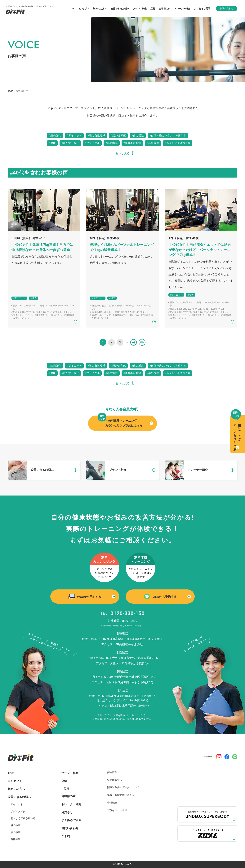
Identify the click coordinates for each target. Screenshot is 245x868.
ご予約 (66, 836)
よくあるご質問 (71, 820)
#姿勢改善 (153, 143)
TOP (10, 91)
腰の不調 (16, 832)
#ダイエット (74, 135)
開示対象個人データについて (123, 787)
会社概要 (112, 803)
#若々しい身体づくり (178, 143)
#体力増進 (138, 135)
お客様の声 (68, 796)
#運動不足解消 (132, 143)
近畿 (67, 789)
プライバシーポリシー (120, 810)
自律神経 (16, 839)
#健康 (52, 143)
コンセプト (15, 781)
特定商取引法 (115, 780)
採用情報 (112, 772)
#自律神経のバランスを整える (168, 135)
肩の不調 (16, 825)
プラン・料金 (70, 773)
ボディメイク (18, 811)
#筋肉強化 (55, 135)
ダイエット (17, 804)
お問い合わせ (227, 8)
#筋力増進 (112, 143)
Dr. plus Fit (127, 864)
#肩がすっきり (70, 143)
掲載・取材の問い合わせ (121, 795)
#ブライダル (92, 143)
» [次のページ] (134, 342)
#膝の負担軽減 (96, 135)
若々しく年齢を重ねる (23, 818)
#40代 (34, 298)
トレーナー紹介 (71, 804)
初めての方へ (16, 789)
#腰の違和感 (118, 135)
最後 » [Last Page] (142, 342)
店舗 (64, 781)
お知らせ (67, 812)
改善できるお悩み (120, 9)
